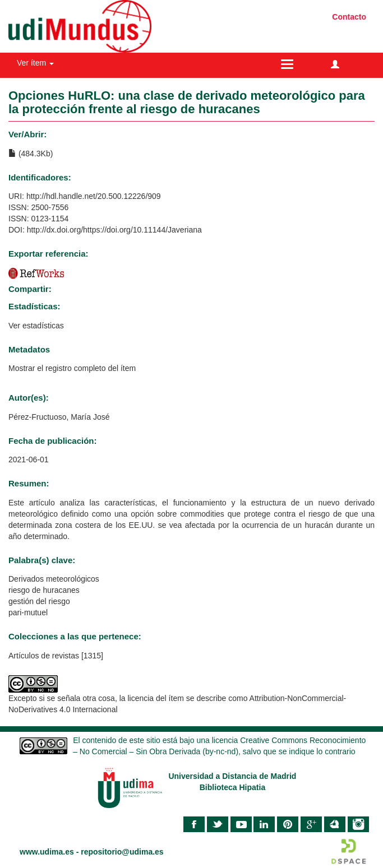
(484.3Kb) (31, 154)
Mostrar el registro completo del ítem (72, 368)
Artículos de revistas (44, 656)
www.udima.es (47, 852)
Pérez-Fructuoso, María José (59, 417)
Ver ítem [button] (35, 63)
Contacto (349, 17)
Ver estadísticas (36, 326)
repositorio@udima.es (122, 852)
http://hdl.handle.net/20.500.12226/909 (94, 196)
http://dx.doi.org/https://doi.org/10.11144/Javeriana (114, 230)
